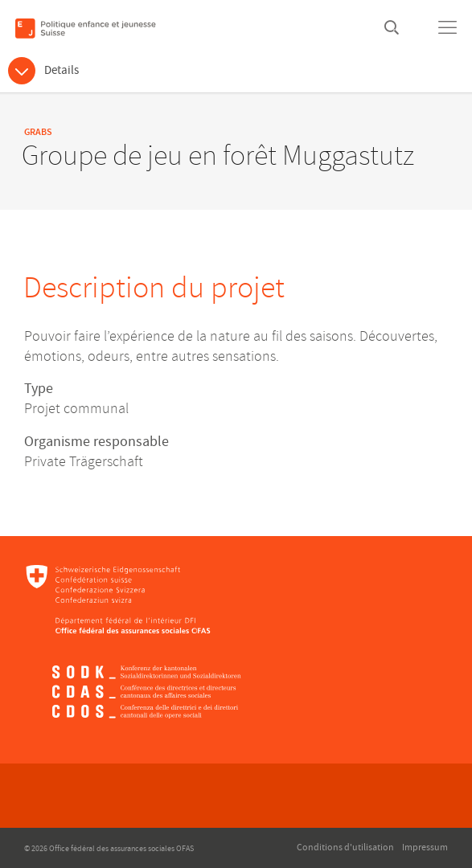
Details (62, 70)
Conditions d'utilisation (345, 848)
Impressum (425, 848)
